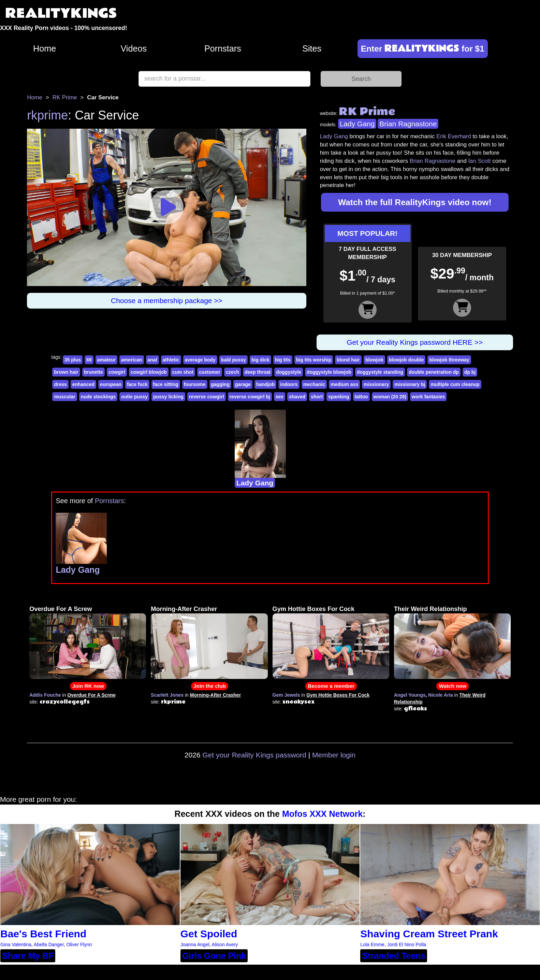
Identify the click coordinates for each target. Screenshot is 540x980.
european (111, 384)
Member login (334, 755)
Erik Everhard (454, 136)
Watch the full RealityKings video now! (415, 202)
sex (280, 397)
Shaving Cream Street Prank (429, 934)
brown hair (66, 372)
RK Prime (65, 97)
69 (89, 360)
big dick (260, 360)
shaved (297, 397)
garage (243, 384)
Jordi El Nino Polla (407, 945)
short (317, 397)
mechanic (314, 384)
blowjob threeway (449, 360)
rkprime (47, 115)
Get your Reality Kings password (254, 755)
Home (45, 48)
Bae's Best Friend (43, 934)
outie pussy (134, 397)
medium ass (344, 384)
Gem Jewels (286, 695)
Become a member (331, 686)
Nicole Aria (441, 695)
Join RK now (88, 686)
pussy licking (168, 397)
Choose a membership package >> (167, 301)
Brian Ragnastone (408, 124)
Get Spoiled (209, 934)
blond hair (348, 360)
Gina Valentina (16, 945)
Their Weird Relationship (430, 609)
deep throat (258, 372)
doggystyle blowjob (329, 372)
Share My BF (28, 956)
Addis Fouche (45, 695)
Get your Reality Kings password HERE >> (415, 342)
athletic (171, 360)
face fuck (137, 384)
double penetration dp (434, 372)
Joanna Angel (195, 945)
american (132, 360)
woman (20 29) (390, 397)
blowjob (374, 360)
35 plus (73, 360)
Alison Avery (225, 945)
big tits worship (314, 360)
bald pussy (233, 360)
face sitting (166, 384)
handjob (265, 384)
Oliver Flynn (79, 945)
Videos (134, 48)
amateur (106, 360)
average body (200, 360)
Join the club (210, 686)
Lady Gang (357, 124)
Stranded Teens (394, 956)
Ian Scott (479, 161)
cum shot (183, 372)
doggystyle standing (380, 372)
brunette (93, 372)
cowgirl (117, 372)
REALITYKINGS (61, 13)
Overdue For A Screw (61, 609)
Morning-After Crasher (184, 609)
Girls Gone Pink (214, 956)
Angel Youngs (410, 695)
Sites (312, 48)
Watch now (453, 686)
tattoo (361, 397)
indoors (289, 384)
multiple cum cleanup (455, 384)
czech (232, 372)
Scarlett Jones (167, 695)
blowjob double (406, 360)
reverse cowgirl (207, 397)
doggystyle (289, 372)
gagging (220, 384)
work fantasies (428, 397)
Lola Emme (372, 945)
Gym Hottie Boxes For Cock (314, 609)
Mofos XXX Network (322, 814)
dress (60, 384)
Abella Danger (49, 945)
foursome (195, 384)
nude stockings (98, 397)
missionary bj (410, 384)
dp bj (470, 372)
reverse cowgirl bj (250, 397)
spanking (339, 397)
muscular (64, 397)
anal (152, 360)
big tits (283, 360)
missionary (376, 384)
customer (210, 372)
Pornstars (223, 48)
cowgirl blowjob (149, 372)
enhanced (83, 384)
